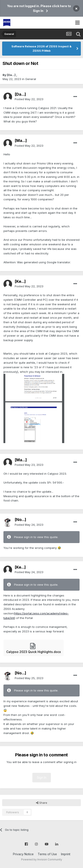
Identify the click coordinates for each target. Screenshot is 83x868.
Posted (29, 99)
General (31, 79)
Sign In (42, 777)
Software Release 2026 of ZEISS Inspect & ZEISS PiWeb (41, 48)
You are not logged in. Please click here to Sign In (39, 8)
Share (42, 803)
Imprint (66, 854)
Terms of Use (47, 854)
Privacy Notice (23, 854)
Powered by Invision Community (42, 859)
